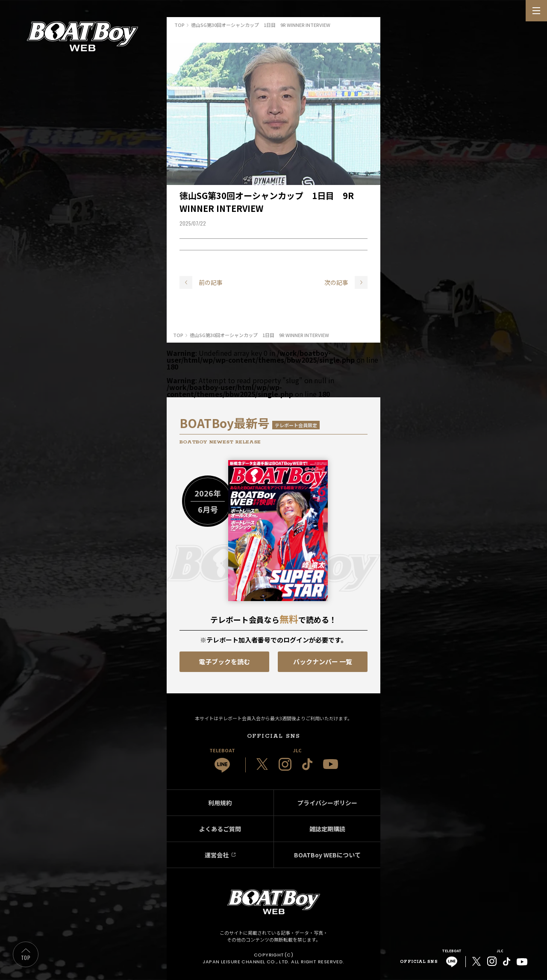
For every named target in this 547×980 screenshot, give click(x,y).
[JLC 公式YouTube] (331, 764)
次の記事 (336, 282)
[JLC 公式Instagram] (285, 764)
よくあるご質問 (220, 829)
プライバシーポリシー (327, 803)
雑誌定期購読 (327, 829)
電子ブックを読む (224, 662)
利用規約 (220, 803)
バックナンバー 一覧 (323, 662)
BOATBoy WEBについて (327, 855)
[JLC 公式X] (262, 764)
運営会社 (217, 855)
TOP (26, 958)
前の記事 (211, 282)
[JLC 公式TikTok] (307, 764)
